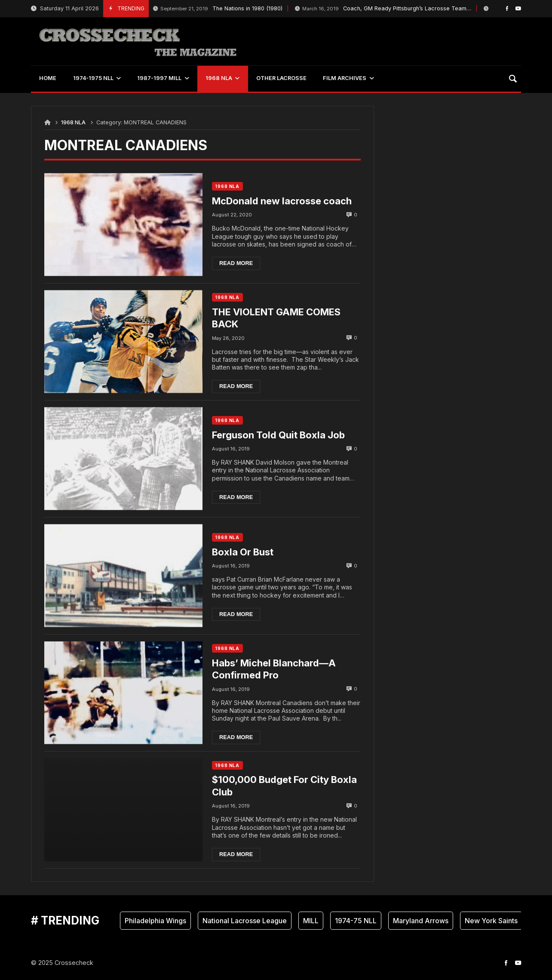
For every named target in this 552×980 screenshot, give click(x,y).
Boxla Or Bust (243, 552)
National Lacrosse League (245, 921)
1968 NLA (73, 122)
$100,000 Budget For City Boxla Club (284, 786)
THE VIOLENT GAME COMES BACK (276, 318)
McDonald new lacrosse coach (282, 201)
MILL (311, 921)
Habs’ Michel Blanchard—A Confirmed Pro (274, 669)
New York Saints (491, 921)
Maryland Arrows (421, 921)
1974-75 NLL (356, 921)
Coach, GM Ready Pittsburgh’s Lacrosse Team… (383, 9)
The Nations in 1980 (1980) (218, 9)
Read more (236, 263)
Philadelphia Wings (155, 921)
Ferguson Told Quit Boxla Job (278, 435)
